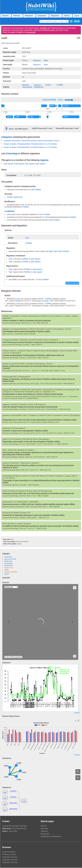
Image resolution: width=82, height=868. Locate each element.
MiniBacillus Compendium (51, 837)
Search (77, 21)
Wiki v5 (45, 28)
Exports (7, 574)
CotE (41, 215)
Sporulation (16, 141)
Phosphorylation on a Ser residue (44, 144)
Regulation (55, 16)
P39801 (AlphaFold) (15, 198)
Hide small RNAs (49, 100)
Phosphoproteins (24, 144)
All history (45, 829)
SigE (51, 252)
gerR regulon (36, 262)
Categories (7, 137)
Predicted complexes (11, 572)
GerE (60, 252)
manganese (31, 33)
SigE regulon (9, 164)
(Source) (77, 713)
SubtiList (37, 85)
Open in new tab (72, 283)
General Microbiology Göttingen (15, 826)
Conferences (8, 557)
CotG (50, 220)
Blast (46, 61)
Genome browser (9, 852)
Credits (6, 570)
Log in (77, 16)
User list (44, 826)
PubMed (38, 190)
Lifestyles (7, 141)
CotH (47, 205)
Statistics (44, 831)
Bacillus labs (8, 561)
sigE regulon (38, 270)
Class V (57, 141)
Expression (42, 16)
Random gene (9, 566)
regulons (44, 160)
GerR (11, 262)
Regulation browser (10, 863)
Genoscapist (27, 87)
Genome (5, 16)
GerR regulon (19, 164)
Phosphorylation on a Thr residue (44, 148)
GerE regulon (30, 164)
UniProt (48, 85)
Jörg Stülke (13, 831)
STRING (60, 85)
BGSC (41, 299)
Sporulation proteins (30, 141)
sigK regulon (38, 272)
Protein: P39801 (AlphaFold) (13, 657)
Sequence (37, 61)
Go (71, 21)
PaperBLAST (39, 87)
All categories (9, 564)
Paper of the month (10, 559)
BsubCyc (26, 85)
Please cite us (9, 568)
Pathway (17, 16)
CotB (32, 190)
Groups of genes (10, 144)
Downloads (45, 834)
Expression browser (10, 860)
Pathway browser (9, 855)
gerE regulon (36, 259)
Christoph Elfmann (19, 829)
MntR (20, 33)
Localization (10, 212)
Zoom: (61, 100)
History (67, 16)
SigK (55, 252)
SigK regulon (41, 164)
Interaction (29, 16)
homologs (13, 154)
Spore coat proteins (46, 141)
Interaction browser (10, 857)
